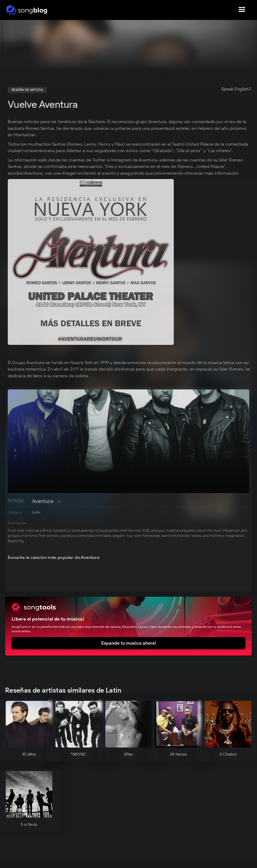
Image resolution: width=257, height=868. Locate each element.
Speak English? (236, 89)
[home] (27, 10)
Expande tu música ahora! (129, 643)
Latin (36, 512)
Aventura (43, 501)
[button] (242, 10)
